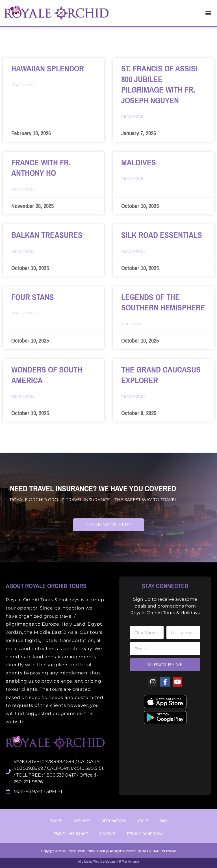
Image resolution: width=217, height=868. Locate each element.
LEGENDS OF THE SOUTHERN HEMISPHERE (163, 303)
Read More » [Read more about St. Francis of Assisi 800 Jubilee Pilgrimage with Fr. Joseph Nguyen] (133, 116)
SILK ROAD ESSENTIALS (162, 235)
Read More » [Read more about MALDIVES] (133, 178)
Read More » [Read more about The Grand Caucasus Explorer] (133, 396)
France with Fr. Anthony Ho (41, 168)
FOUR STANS (33, 297)
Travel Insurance (71, 834)
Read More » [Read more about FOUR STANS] (23, 313)
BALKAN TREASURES (47, 235)
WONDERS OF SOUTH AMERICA (47, 375)
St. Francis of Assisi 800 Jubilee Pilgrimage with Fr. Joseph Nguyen (159, 85)
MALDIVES (139, 163)
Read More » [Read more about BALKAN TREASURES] (23, 251)
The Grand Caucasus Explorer (161, 375)
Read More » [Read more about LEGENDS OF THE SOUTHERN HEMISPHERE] (133, 324)
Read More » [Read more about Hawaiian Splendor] (23, 85)
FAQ (163, 821)
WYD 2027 (82, 821)
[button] (208, 13)
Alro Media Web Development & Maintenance (108, 861)
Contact (107, 834)
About (143, 821)
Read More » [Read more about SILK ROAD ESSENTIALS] (133, 251)
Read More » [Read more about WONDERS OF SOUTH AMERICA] (23, 396)
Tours (56, 821)
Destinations (114, 821)
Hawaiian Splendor (48, 69)
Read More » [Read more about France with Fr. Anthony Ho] (23, 189)
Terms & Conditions (145, 834)
